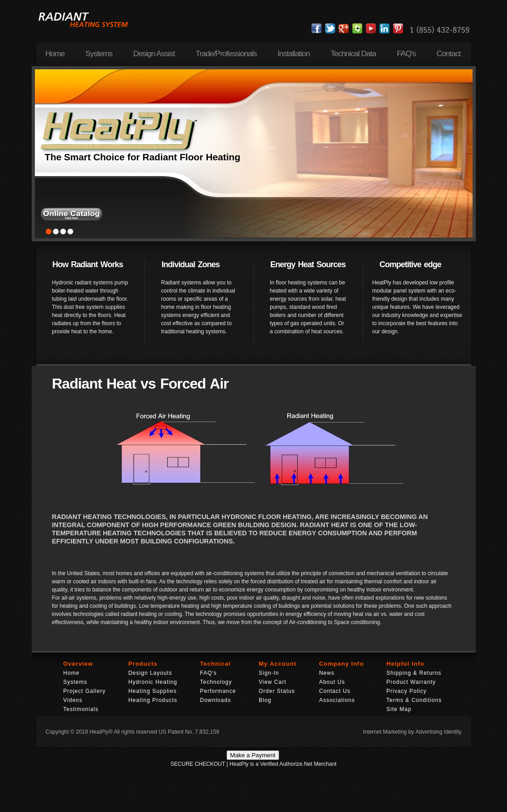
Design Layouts (150, 673)
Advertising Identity (438, 732)
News (327, 673)
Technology (216, 682)
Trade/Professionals (226, 53)
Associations (337, 700)
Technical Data (353, 53)
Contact (449, 53)
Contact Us (335, 691)
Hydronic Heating (153, 682)
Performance (218, 691)
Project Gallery (85, 691)
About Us (332, 682)
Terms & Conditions (414, 700)
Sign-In (269, 673)
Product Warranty (411, 682)
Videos (73, 700)
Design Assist (154, 53)
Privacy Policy (407, 691)
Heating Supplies (152, 691)
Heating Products (153, 700)
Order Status (277, 691)
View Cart (273, 682)
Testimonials (81, 709)
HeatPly (99, 732)
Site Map (399, 709)
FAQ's (406, 53)
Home (55, 53)
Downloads (215, 700)
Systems (99, 53)
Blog (265, 700)
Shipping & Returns (414, 673)
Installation (293, 53)
